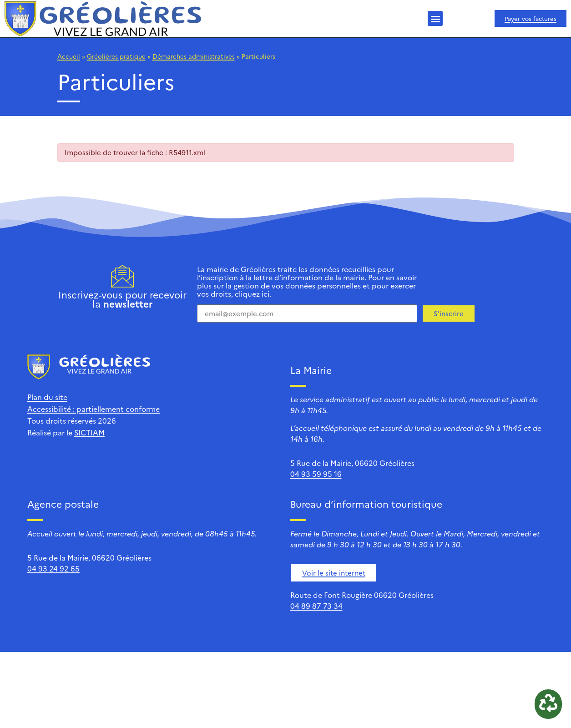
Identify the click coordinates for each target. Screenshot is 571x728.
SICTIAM (89, 432)
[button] (435, 18)
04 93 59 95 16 (316, 474)
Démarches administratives (194, 56)
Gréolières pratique (116, 56)
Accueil (69, 56)
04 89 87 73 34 (316, 606)
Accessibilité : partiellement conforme (93, 409)
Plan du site (47, 397)
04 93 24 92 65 (53, 568)
